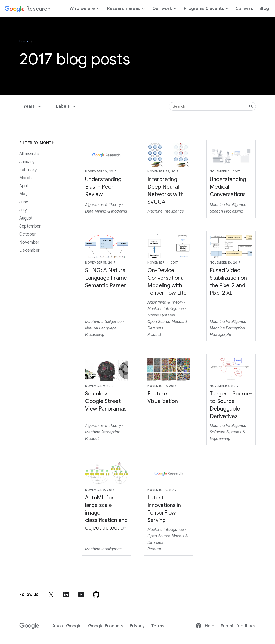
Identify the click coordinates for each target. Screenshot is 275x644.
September (30, 226)
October (28, 234)
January (27, 162)
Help (205, 626)
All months (29, 154)
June (24, 202)
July (23, 210)
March (26, 178)
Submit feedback (238, 626)
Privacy (137, 626)
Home (24, 41)
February (28, 170)
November (29, 242)
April (23, 186)
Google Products (106, 626)
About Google (67, 626)
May (23, 194)
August (26, 218)
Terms (158, 626)
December (30, 250)
